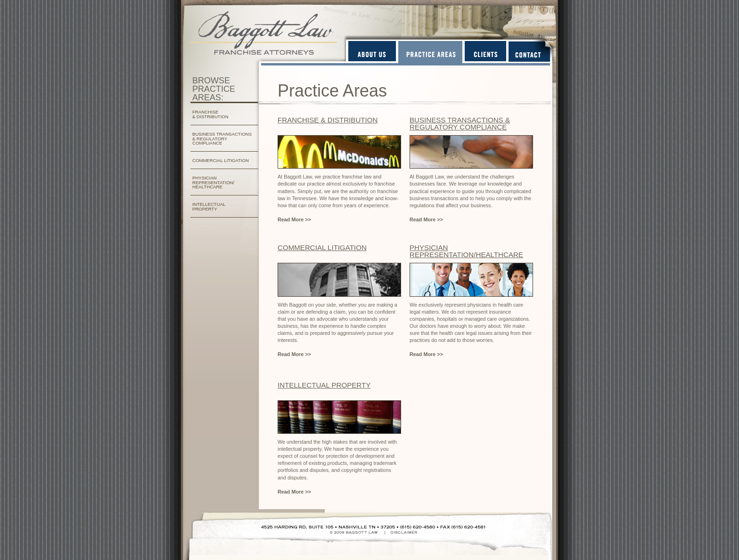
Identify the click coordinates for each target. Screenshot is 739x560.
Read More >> (294, 219)
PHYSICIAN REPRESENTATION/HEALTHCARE (466, 251)
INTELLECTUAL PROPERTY (209, 207)
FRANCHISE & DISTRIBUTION (210, 114)
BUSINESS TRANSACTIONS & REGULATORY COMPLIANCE (222, 139)
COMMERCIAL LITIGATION (221, 160)
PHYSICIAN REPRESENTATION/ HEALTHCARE (213, 183)
